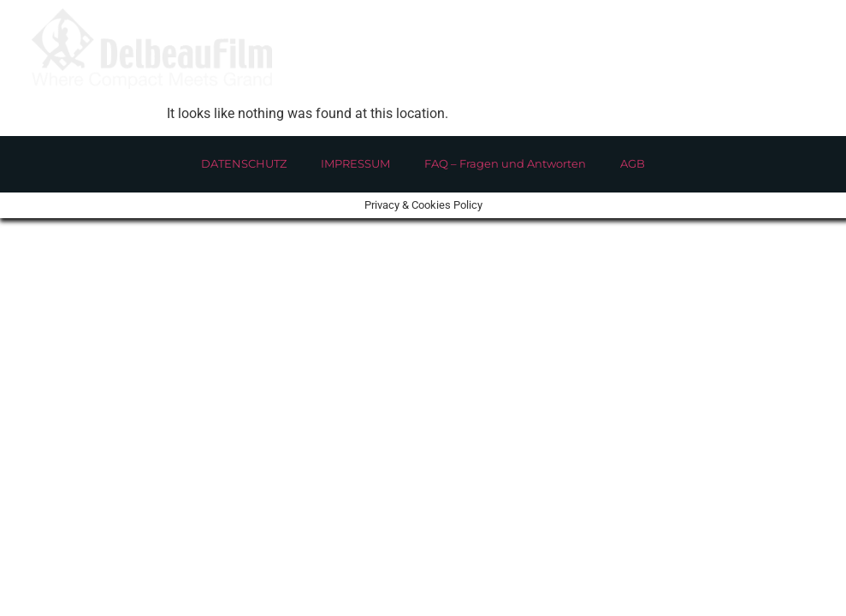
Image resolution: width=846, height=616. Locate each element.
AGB (633, 164)
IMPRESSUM (355, 164)
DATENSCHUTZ (244, 164)
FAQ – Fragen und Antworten (505, 164)
